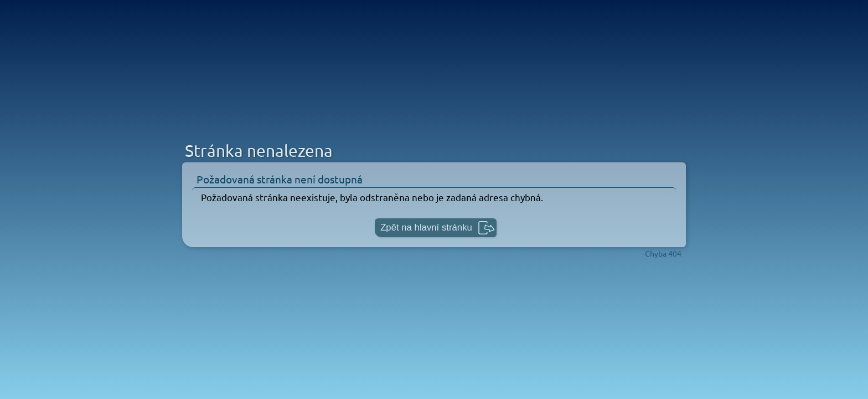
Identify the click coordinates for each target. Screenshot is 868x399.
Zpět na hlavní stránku (426, 227)
